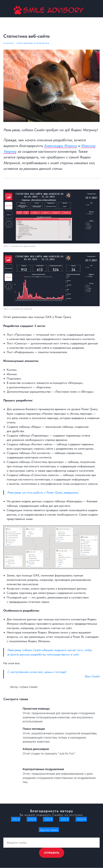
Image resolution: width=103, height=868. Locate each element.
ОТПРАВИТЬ (52, 853)
